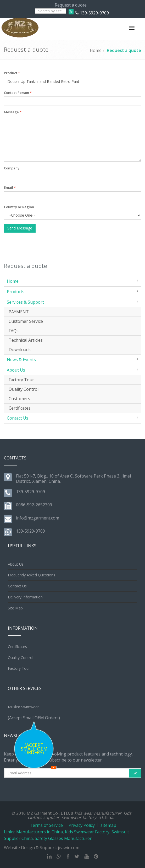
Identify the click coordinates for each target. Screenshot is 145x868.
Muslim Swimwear (23, 707)
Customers (19, 399)
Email (10, 187)
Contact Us (18, 418)
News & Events (21, 360)
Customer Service (26, 321)
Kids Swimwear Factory (87, 832)
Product (12, 73)
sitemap (108, 825)
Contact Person (18, 93)
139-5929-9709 (94, 13)
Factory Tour (21, 380)
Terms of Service (46, 825)
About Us (16, 370)
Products (16, 292)
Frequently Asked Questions (32, 575)
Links (9, 832)
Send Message (20, 228)
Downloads (20, 350)
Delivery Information (25, 597)
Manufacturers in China (40, 832)
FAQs (14, 331)
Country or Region (19, 207)
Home (96, 50)
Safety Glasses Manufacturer (63, 838)
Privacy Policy (82, 825)
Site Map (15, 608)
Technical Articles (26, 340)
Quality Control (24, 389)
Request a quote (124, 50)
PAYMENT (19, 312)
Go (71, 12)
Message (13, 112)
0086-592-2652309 (34, 505)
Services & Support (25, 302)
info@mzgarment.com (38, 518)
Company (12, 168)
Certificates (20, 408)
